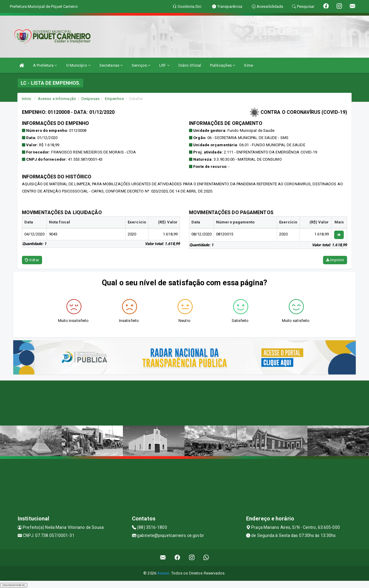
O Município (78, 65)
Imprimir (335, 260)
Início (27, 99)
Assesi (163, 573)
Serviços (141, 65)
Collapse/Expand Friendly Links (14, 585)
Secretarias (111, 65)
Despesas (90, 99)
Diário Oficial (190, 65)
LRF (164, 65)
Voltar (32, 260)
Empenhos (114, 99)
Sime (248, 65)
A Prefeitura (45, 65)
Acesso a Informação (57, 99)
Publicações (223, 65)
